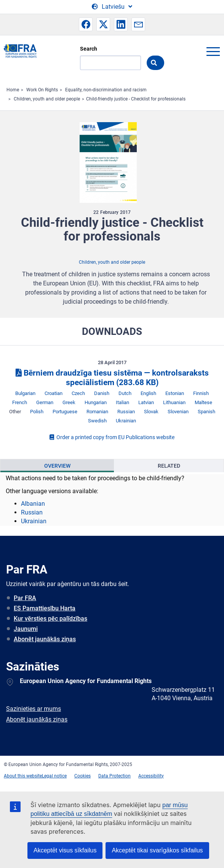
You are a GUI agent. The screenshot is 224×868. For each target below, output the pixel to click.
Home (13, 90)
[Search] (110, 63)
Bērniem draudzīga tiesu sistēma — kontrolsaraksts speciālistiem (112, 378)
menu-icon (213, 51)
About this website (23, 776)
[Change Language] (112, 7)
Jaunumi (26, 629)
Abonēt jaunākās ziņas (45, 639)
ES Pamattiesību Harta (45, 608)
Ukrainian (34, 521)
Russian (32, 512)
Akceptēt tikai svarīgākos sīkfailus (157, 850)
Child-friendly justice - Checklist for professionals (136, 99)
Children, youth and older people (47, 99)
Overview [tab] (57, 466)
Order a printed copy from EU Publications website (112, 437)
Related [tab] (169, 466)
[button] (86, 24)
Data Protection (114, 776)
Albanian (33, 504)
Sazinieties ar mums (34, 709)
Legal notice (54, 776)
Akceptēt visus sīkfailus (65, 850)
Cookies (82, 776)
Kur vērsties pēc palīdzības (50, 619)
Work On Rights (42, 90)
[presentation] (57, 466)
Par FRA (25, 598)
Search (89, 49)
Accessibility (151, 776)
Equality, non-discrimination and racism (106, 90)
